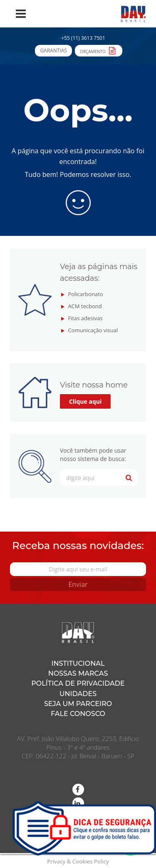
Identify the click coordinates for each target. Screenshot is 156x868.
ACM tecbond (85, 306)
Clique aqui (85, 401)
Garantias (53, 50)
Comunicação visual (93, 330)
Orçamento (99, 50)
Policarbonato (85, 294)
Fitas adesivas (85, 318)
